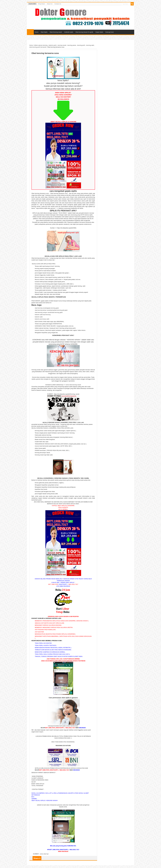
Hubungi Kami (110, 32)
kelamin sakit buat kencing (43, 315)
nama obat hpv (44, 854)
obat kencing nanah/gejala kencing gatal (47, 308)
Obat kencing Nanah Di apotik (84, 32)
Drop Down (42, 4)
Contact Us (58, 4)
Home (30, 32)
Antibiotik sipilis (69, 32)
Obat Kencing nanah (56, 32)
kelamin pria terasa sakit (42, 319)
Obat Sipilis (44, 32)
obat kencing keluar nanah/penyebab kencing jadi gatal (51, 310)
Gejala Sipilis (99, 32)
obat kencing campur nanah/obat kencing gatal (49, 312)
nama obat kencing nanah (73, 385)
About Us (50, 4)
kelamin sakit (39, 317)
